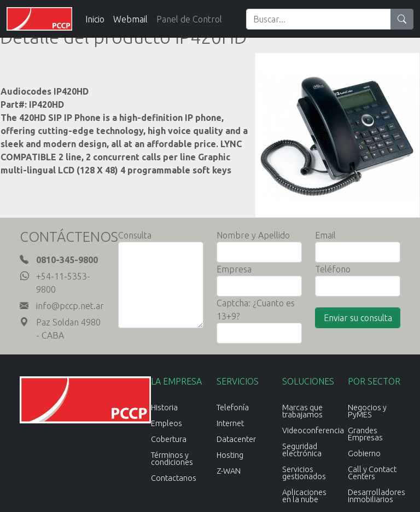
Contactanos (174, 478)
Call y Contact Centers (372, 473)
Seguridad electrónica (302, 450)
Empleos (167, 423)
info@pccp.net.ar (70, 306)
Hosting (230, 455)
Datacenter (236, 439)
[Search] (319, 19)
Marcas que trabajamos (302, 411)
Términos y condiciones (172, 459)
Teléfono (333, 269)
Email (325, 235)
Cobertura (169, 439)
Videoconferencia (313, 430)
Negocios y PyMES (367, 411)
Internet (230, 423)
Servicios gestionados (304, 473)
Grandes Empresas (365, 434)
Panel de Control (189, 19)
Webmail (130, 19)
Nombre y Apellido (253, 235)
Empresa (234, 269)
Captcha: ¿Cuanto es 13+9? (256, 310)
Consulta (135, 235)
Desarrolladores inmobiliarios (377, 496)
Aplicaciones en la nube (304, 496)
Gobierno (364, 453)
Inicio (95, 19)
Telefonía (233, 408)
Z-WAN (229, 471)
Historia (164, 408)
